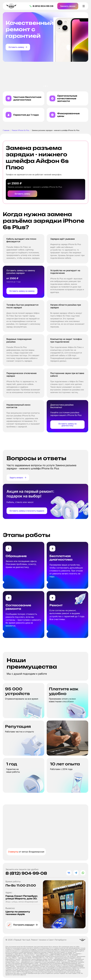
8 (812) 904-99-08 (26, 873)
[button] (44, 86)
